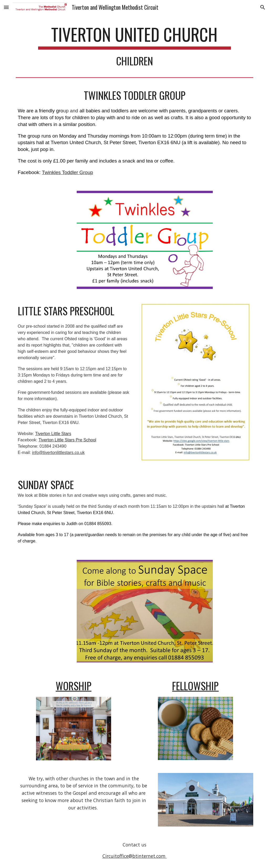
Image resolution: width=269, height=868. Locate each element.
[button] (6, 7)
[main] (134, 45)
